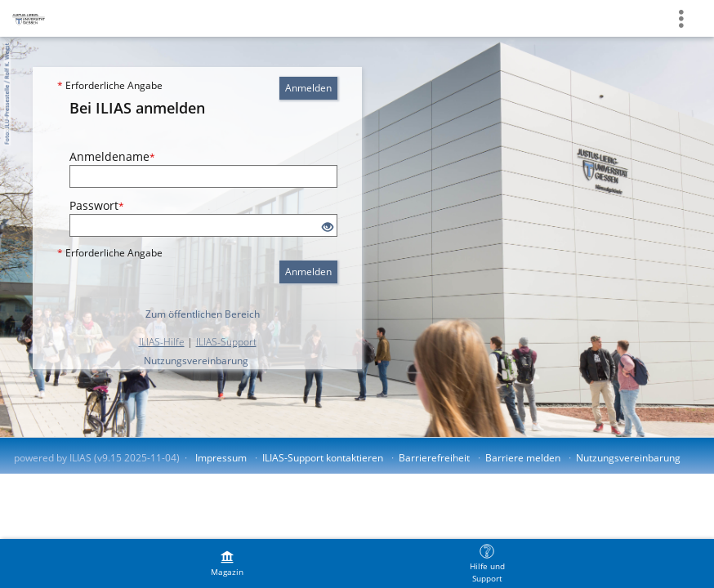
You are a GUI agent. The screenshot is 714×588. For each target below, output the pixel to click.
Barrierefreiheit (434, 458)
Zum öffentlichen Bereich (203, 314)
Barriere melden (523, 458)
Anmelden (308, 88)
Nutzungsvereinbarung (196, 361)
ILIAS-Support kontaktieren (323, 458)
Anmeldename (112, 156)
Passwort (97, 205)
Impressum (221, 458)
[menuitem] (227, 563)
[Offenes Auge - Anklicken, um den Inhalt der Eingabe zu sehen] (328, 227)
